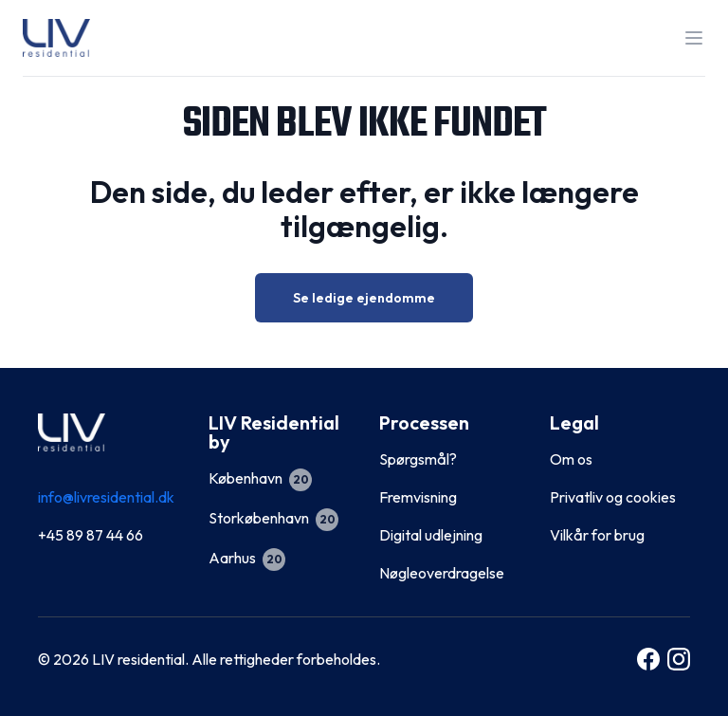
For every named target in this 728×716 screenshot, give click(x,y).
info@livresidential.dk (106, 497)
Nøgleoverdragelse (442, 573)
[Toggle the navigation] (694, 38)
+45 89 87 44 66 (91, 535)
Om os (571, 459)
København (260, 478)
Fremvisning (418, 497)
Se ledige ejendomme (364, 298)
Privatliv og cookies (613, 497)
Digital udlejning (431, 535)
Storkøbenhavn (273, 518)
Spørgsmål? (418, 459)
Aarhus (247, 558)
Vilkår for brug (597, 535)
